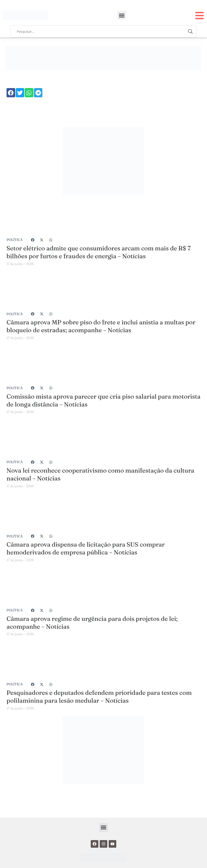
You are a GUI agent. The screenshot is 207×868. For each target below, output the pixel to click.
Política (15, 240)
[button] (122, 15)
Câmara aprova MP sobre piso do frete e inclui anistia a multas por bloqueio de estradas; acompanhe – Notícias (101, 326)
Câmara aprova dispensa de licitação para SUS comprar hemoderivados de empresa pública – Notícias (86, 548)
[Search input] (101, 31)
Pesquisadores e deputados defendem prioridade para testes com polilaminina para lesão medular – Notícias (99, 697)
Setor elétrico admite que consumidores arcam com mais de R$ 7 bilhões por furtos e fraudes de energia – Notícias (99, 252)
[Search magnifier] (190, 31)
